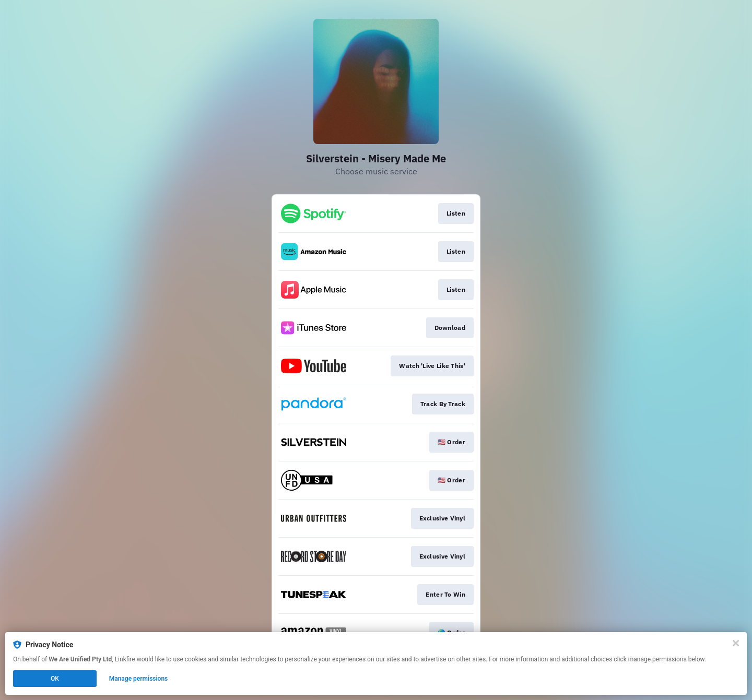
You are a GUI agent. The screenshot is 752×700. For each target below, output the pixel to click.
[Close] (736, 643)
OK (55, 679)
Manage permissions (139, 679)
